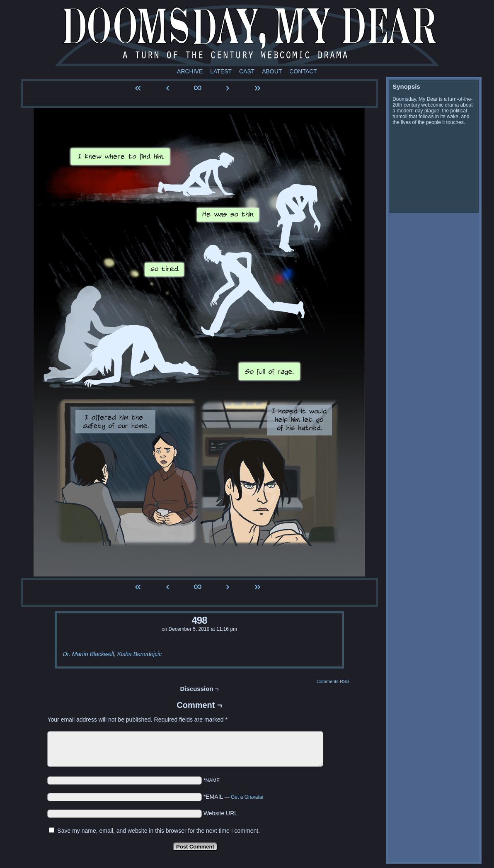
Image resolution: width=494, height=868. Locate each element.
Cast (247, 71)
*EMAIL (234, 797)
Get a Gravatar (247, 797)
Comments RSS (333, 681)
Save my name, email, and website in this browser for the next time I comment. (159, 831)
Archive (190, 71)
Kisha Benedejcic (139, 654)
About (272, 71)
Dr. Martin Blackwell (88, 654)
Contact (303, 71)
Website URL (220, 813)
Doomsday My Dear (247, 35)
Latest (221, 71)
